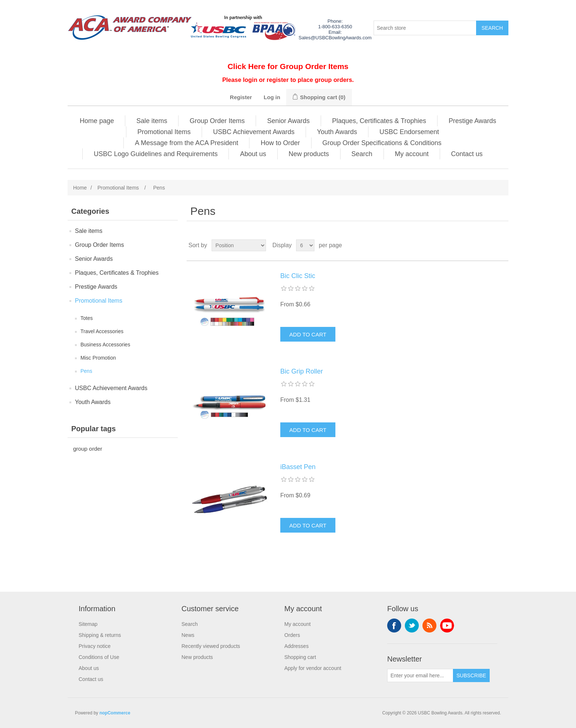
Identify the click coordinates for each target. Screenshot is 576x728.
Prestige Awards (472, 121)
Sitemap (88, 624)
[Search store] (425, 28)
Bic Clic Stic (298, 276)
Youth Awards (337, 132)
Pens (86, 371)
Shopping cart (300, 657)
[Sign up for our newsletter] (420, 675)
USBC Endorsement (409, 132)
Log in (272, 97)
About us (253, 154)
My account (412, 154)
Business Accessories (105, 345)
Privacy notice (95, 646)
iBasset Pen (298, 467)
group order (88, 449)
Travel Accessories (102, 331)
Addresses (296, 646)
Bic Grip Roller (302, 371)
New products (309, 154)
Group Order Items (217, 121)
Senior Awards (288, 121)
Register (241, 97)
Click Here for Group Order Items (288, 66)
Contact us (467, 154)
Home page (97, 121)
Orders (292, 635)
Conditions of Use (99, 657)
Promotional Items (164, 132)
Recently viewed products (211, 646)
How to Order (280, 143)
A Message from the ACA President (186, 143)
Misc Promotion (98, 358)
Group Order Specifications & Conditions (382, 143)
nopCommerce (115, 713)
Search (362, 154)
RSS (429, 626)
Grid (489, 245)
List (502, 245)
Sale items (152, 121)
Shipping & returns (100, 635)
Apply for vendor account (313, 668)
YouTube (447, 626)
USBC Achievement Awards (254, 132)
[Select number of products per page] (305, 245)
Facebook (394, 626)
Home (80, 188)
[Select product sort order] (239, 245)
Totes (87, 318)
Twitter (412, 626)
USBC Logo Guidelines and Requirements (156, 154)
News (188, 635)
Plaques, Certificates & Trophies (379, 121)
